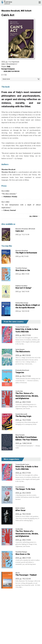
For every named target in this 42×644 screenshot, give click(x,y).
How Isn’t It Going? (23, 288)
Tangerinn (20, 372)
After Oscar (20, 510)
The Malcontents (23, 352)
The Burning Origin (23, 416)
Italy (9, 67)
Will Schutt (26, 11)
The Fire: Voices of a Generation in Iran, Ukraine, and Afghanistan (27, 396)
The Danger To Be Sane (25, 489)
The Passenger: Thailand (26, 575)
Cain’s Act (20, 231)
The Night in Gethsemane (26, 253)
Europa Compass (8, 69)
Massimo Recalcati (11, 11)
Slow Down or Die (23, 270)
